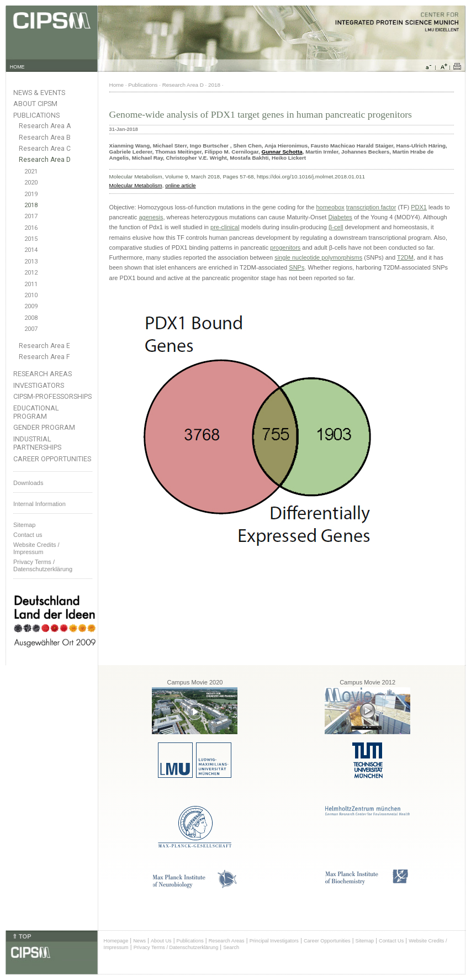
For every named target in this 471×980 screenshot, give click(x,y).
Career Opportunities (52, 459)
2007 (31, 329)
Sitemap (24, 525)
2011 (31, 284)
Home (117, 85)
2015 (31, 239)
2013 (31, 262)
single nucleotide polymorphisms (318, 257)
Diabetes (340, 217)
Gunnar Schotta (282, 152)
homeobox (330, 207)
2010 (31, 295)
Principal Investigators (274, 941)
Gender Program (44, 427)
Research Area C (45, 149)
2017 (31, 216)
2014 (31, 250)
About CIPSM (35, 104)
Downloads (28, 483)
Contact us (28, 535)
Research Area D (45, 160)
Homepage (116, 941)
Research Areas (43, 374)
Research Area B (45, 138)
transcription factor (371, 207)
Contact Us (391, 941)
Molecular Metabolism (136, 185)
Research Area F (44, 357)
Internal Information (39, 504)
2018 (31, 205)
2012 (31, 273)
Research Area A (45, 126)
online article (180, 185)
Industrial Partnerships (37, 443)
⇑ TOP (22, 936)
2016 (31, 228)
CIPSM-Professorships (52, 396)
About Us (161, 941)
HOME (17, 67)
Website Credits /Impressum (36, 548)
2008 (31, 318)
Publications (36, 115)
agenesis (151, 217)
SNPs (297, 267)
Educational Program (36, 412)
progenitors (285, 247)
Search (231, 947)
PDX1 (419, 207)
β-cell (336, 227)
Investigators (39, 385)
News (139, 941)
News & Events (39, 93)
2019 (31, 194)
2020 (31, 183)
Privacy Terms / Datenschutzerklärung (43, 565)
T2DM (405, 257)
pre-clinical (225, 227)
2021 (31, 172)
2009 (31, 306)
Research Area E (44, 346)
